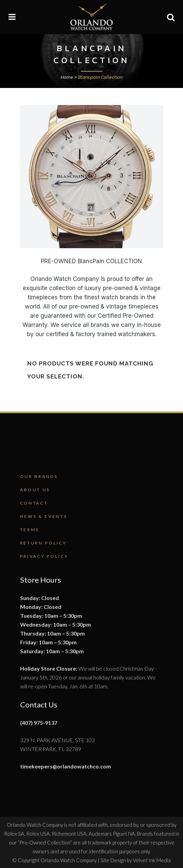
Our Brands (39, 476)
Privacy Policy (44, 556)
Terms (30, 530)
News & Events (44, 516)
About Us (35, 490)
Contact (34, 503)
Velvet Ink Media (152, 860)
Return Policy (43, 543)
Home (67, 77)
